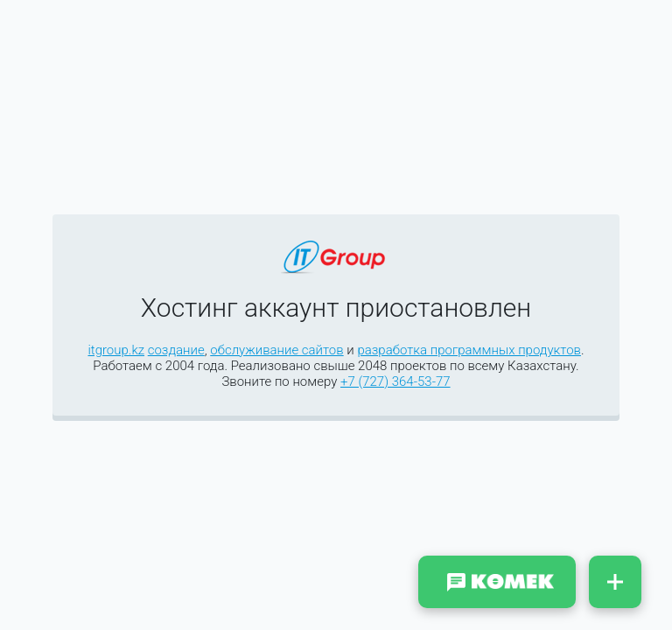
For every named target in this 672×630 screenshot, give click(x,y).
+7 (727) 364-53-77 (395, 381)
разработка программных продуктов (469, 350)
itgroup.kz (116, 350)
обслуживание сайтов (276, 350)
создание (176, 350)
